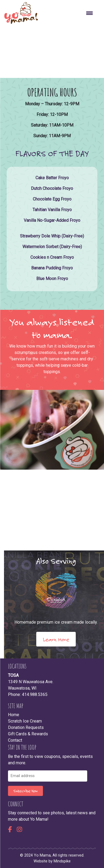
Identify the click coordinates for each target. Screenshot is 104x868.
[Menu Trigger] (89, 13)
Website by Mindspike (52, 861)
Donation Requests (26, 727)
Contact (15, 740)
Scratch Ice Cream (25, 721)
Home (14, 715)
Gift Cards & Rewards (28, 734)
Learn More (56, 639)
